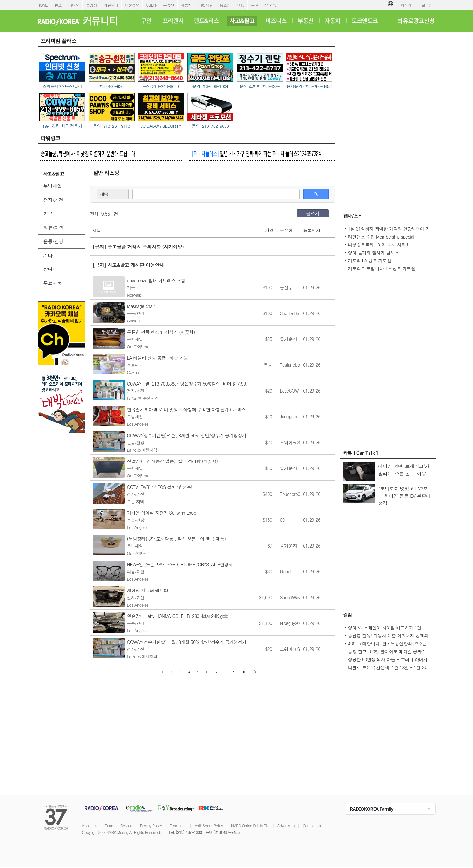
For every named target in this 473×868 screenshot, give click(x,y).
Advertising (286, 825)
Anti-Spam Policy (209, 825)
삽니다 (50, 269)
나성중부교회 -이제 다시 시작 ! (378, 245)
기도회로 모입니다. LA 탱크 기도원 (382, 268)
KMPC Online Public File (250, 825)
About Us (90, 825)
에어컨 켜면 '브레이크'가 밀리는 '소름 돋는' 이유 (404, 470)
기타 (48, 255)
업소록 (270, 5)
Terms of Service (119, 825)
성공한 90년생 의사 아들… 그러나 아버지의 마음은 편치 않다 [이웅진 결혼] (388, 663)
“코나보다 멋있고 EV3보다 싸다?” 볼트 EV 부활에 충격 (405, 496)
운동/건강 (53, 241)
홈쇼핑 (225, 5)
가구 (48, 213)
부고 (255, 5)
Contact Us (312, 825)
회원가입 (408, 5)
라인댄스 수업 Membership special (381, 237)
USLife (151, 5)
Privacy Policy (151, 825)
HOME (43, 5)
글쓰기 (312, 213)
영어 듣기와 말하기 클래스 (374, 253)
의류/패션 (53, 228)
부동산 (168, 5)
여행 (241, 5)
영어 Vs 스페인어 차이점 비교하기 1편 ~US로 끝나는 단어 (385, 631)
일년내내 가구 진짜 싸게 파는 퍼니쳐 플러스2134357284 (256, 153)
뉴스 (58, 5)
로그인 (427, 5)
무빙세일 (53, 186)
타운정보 (132, 5)
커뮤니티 (111, 5)
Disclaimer (178, 825)
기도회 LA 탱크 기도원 (370, 261)
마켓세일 (206, 5)
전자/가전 (53, 200)
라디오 (74, 5)
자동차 (186, 5)
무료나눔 (53, 283)
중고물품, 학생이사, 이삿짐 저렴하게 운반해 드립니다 (88, 153)
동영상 (91, 5)
